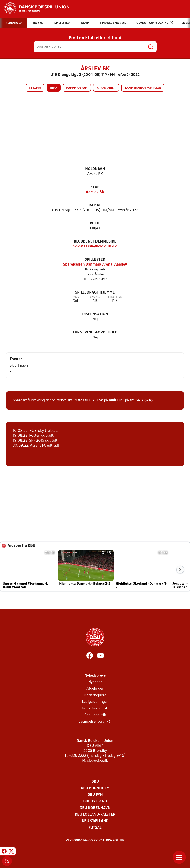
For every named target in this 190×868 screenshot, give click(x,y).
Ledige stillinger (95, 702)
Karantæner (106, 88)
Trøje (75, 297)
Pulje (95, 223)
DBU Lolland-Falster (95, 815)
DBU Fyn (95, 795)
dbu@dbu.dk (97, 761)
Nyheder (95, 682)
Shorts (95, 297)
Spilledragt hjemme (95, 293)
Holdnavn (95, 169)
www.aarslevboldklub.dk (95, 247)
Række (95, 205)
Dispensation (95, 314)
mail (112, 400)
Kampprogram (77, 88)
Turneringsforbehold (95, 332)
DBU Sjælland (95, 821)
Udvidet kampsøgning (155, 23)
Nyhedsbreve (95, 676)
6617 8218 (144, 400)
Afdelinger (95, 689)
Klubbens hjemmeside (95, 242)
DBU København (95, 808)
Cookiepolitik (95, 715)
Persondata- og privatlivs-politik (95, 841)
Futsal (95, 828)
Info (54, 88)
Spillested (95, 260)
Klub (95, 187)
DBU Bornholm (95, 788)
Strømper (115, 297)
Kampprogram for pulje (143, 88)
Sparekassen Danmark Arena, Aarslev (95, 265)
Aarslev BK (95, 192)
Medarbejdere (95, 695)
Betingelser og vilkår (95, 722)
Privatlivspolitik (95, 708)
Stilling (35, 88)
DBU (95, 782)
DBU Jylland (95, 801)
